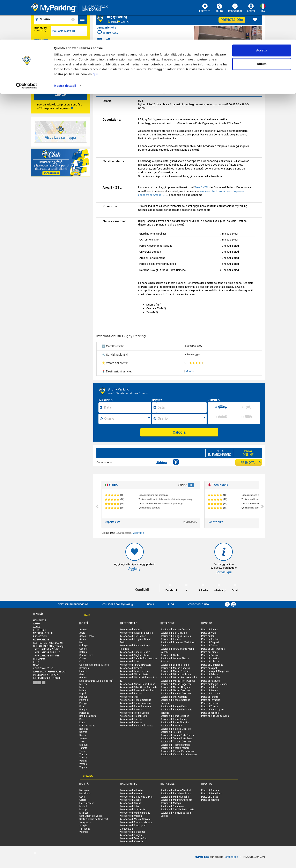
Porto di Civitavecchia (213, 649)
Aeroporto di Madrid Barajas (135, 813)
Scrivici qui (224, 572)
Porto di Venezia (210, 713)
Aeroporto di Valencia (131, 841)
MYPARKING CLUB (43, 633)
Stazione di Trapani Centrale (176, 741)
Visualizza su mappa (60, 138)
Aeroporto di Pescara (131, 693)
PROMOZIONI (40, 636)
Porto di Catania (210, 645)
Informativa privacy (46, 675)
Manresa (84, 813)
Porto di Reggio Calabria (214, 684)
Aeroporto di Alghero (131, 629)
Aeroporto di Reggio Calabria (135, 700)
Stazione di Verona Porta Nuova (177, 751)
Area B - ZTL (202, 187)
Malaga (83, 809)
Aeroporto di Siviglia (131, 835)
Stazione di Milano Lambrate (176, 674)
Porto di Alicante (210, 790)
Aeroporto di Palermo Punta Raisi (138, 690)
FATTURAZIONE (41, 640)
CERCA (61, 94)
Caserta (83, 649)
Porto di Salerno (210, 687)
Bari (81, 642)
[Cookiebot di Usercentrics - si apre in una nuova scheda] (27, 46)
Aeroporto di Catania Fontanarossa (138, 658)
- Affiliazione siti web (46, 656)
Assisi (83, 639)
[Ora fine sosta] (182, 419)
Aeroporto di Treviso (131, 719)
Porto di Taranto (210, 697)
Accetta (262, 11)
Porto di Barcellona (211, 793)
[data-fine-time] (78, 64)
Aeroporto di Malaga (131, 816)
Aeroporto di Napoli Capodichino (138, 684)
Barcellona (85, 793)
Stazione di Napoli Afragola (175, 687)
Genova (83, 677)
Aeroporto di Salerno (131, 709)
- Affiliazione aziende (46, 649)
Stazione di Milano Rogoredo (176, 684)
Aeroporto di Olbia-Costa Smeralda (138, 687)
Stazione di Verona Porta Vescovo (179, 754)
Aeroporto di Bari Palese (133, 636)
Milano (190, 371)
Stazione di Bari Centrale (174, 633)
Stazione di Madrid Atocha (175, 797)
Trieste (83, 757)
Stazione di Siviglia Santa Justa (177, 809)
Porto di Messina (210, 658)
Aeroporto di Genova (131, 668)
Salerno (83, 732)
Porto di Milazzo (210, 661)
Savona (83, 738)
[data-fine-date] (50, 64)
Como (83, 658)
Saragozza (85, 822)
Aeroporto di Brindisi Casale (135, 652)
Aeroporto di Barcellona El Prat (136, 797)
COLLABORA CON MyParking (118, 604)
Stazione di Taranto (171, 732)
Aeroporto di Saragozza (133, 832)
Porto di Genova (210, 655)
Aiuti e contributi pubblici (49, 672)
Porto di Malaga (210, 797)
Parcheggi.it (231, 857)
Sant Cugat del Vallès (91, 816)
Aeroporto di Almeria (131, 793)
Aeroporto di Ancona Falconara (136, 633)
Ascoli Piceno (87, 636)
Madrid (83, 806)
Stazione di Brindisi (171, 639)
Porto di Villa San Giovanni (215, 716)
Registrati (39, 630)
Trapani (83, 754)
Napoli (83, 693)
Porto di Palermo (210, 674)
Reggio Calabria (88, 716)
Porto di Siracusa (210, 693)
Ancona (83, 629)
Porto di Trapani (210, 703)
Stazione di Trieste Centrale (175, 745)
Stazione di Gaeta (170, 655)
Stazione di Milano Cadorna (175, 668)
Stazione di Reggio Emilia (174, 706)
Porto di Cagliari (210, 642)
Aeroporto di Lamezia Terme (135, 671)
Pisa (82, 706)
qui (95, 35)
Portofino (84, 713)
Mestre (83, 687)
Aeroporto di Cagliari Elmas (134, 655)
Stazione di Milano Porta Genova (178, 681)
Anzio (82, 633)
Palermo (84, 700)
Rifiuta (262, 24)
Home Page (39, 620)
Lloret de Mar (86, 803)
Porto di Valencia (210, 800)
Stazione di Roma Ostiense (175, 716)
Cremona (84, 668)
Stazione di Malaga (171, 803)
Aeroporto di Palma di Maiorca (136, 822)
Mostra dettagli (65, 46)
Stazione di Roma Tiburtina (175, 722)
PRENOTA (251, 462)
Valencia (84, 832)
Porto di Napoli (209, 668)
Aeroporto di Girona (130, 803)
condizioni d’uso (199, 604)
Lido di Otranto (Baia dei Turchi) (96, 681)
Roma (82, 722)
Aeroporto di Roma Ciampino (135, 703)
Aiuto (36, 624)
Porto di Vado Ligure (212, 709)
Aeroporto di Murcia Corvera (135, 819)
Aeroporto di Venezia (131, 722)
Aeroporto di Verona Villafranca (136, 725)
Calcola (179, 432)
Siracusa (84, 745)
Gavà (82, 797)
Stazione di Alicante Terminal (176, 790)
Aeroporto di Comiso (131, 661)
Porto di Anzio (209, 633)
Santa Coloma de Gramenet (94, 819)
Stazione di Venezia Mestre (175, 748)
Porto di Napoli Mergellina (215, 671)
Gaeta (82, 674)
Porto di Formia (209, 652)
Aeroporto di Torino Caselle (135, 713)
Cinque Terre (86, 655)
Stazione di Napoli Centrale (175, 690)
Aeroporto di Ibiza (129, 806)
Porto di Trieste (210, 706)
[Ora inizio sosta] (127, 419)
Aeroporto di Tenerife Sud (134, 838)
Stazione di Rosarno (171, 725)
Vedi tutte (138, 533)
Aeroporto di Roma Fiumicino (135, 706)
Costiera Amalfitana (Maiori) (94, 665)
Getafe (83, 800)
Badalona (84, 790)
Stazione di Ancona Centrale (175, 629)
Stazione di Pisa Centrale (174, 697)
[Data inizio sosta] (127, 408)
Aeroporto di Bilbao (130, 800)
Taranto (83, 748)
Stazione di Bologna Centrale (176, 636)
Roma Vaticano (87, 725)
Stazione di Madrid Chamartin (176, 800)
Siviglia (83, 825)
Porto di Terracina (211, 700)
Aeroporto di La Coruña (132, 809)
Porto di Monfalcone (212, 665)
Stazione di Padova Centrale (176, 693)
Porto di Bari (208, 636)
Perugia (83, 703)
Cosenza (84, 661)
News (150, 604)
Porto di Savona (210, 690)
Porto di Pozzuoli (211, 681)
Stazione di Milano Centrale (175, 671)
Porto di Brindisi (210, 639)
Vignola (83, 767)
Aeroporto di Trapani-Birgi (134, 716)
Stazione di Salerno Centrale (176, 729)
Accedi (37, 627)
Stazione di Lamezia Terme (175, 665)
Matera (83, 684)
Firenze (83, 671)
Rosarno (84, 729)
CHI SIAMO (39, 659)
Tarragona (85, 829)
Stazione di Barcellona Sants (176, 793)
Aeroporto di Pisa (129, 697)
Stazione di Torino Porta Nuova (177, 735)
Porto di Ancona (210, 629)
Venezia (83, 761)
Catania (83, 652)
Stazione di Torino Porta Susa (176, 738)
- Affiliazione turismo (47, 652)
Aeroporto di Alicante (131, 790)
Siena (82, 741)
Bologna (84, 645)
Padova (83, 697)
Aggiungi (135, 569)
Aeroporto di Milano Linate (134, 674)
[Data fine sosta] (181, 408)
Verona (83, 764)
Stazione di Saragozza (172, 806)
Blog (171, 604)
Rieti (82, 719)
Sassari (83, 735)
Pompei (83, 709)
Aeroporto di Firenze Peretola (135, 665)
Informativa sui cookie (47, 678)
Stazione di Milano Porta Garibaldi (179, 677)
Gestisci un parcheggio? (73, 604)
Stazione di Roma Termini (174, 719)
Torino (83, 751)
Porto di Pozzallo (210, 677)
